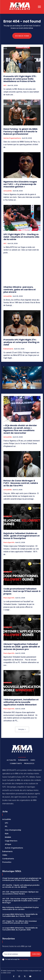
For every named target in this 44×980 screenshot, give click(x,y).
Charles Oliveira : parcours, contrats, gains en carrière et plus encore (20, 289)
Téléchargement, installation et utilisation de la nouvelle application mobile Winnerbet (21, 702)
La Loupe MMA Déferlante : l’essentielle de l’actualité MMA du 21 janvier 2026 (20, 929)
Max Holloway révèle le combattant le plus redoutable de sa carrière (20, 908)
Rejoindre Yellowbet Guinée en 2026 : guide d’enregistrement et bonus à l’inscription (22, 536)
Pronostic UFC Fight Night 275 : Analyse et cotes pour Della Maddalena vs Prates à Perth (20, 79)
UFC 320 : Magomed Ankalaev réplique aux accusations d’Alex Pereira (20, 893)
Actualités (8, 191)
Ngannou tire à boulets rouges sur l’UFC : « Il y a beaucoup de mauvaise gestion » (20, 184)
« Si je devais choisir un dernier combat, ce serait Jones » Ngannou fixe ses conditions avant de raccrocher (20, 429)
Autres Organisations (12, 138)
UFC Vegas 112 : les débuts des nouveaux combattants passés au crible (20, 922)
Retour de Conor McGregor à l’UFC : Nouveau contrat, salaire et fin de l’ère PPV (21, 483)
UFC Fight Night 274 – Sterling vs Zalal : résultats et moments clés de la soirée (21, 237)
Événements (8, 349)
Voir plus (22, 729)
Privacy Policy (24, 959)
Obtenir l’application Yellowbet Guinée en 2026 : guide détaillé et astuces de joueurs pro (22, 647)
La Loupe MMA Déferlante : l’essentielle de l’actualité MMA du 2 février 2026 (20, 915)
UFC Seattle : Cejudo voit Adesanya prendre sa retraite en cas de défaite (21, 886)
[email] (16, 954)
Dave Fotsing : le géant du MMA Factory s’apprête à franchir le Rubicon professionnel (20, 131)
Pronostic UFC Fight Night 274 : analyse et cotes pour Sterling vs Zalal (21, 342)
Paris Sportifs (9, 542)
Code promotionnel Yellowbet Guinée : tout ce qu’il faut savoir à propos (22, 591)
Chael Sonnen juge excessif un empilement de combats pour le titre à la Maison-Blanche (22, 879)
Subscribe (36, 954)
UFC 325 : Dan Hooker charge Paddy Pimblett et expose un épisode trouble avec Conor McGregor (21, 901)
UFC (5, 86)
